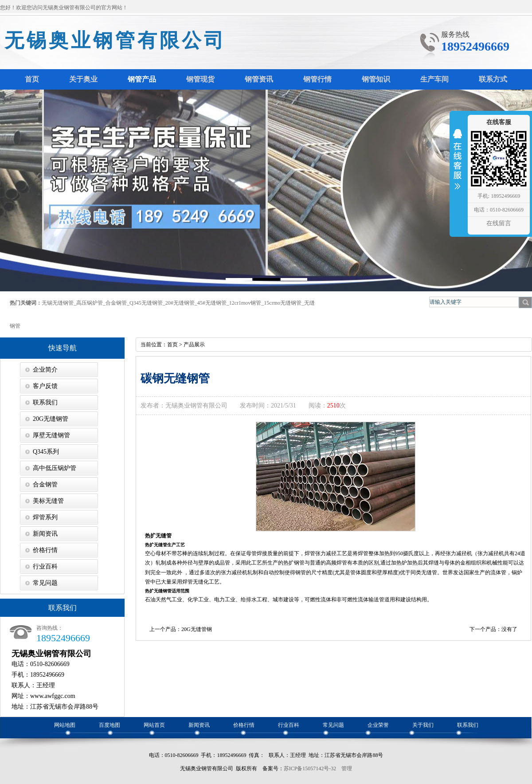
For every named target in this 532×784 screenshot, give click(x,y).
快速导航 (63, 348)
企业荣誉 (378, 725)
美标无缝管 (48, 501)
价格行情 (45, 550)
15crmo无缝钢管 (283, 303)
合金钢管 (116, 303)
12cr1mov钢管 (245, 303)
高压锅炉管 (90, 303)
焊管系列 (45, 517)
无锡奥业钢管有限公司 (115, 41)
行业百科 (45, 566)
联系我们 (45, 402)
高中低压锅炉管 (55, 468)
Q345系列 (46, 452)
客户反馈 (45, 386)
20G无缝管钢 (197, 629)
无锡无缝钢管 (58, 303)
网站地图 (65, 725)
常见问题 (45, 583)
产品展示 (194, 345)
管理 (347, 768)
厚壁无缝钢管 (51, 435)
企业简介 (45, 370)
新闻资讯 (45, 534)
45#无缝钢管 (212, 303)
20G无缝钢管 (51, 419)
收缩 (458, 165)
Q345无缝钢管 (146, 303)
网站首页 (154, 725)
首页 (172, 345)
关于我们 (423, 725)
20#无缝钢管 (180, 303)
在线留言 (499, 223)
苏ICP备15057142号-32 (310, 768)
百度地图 (110, 725)
